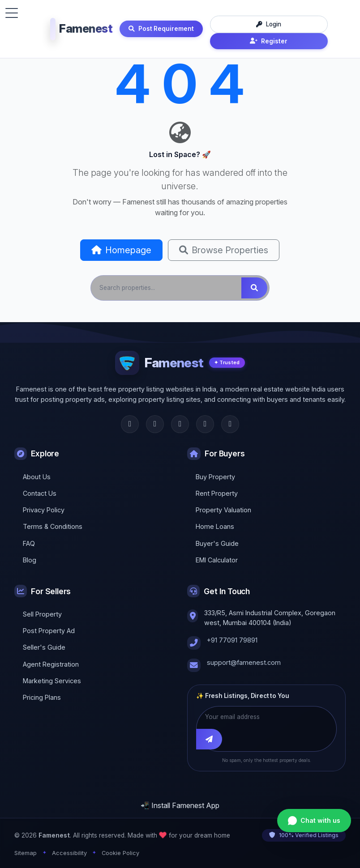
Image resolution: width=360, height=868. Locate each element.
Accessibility (69, 853)
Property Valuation (223, 510)
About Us (37, 477)
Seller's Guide (44, 647)
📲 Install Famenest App (180, 805)
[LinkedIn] (205, 424)
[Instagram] (180, 424)
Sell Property (42, 614)
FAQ (29, 543)
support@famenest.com (244, 662)
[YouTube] (230, 424)
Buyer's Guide (217, 543)
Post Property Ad (49, 631)
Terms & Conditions (53, 526)
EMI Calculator (217, 560)
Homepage (121, 250)
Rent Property (217, 493)
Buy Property (215, 477)
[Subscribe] (209, 739)
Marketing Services (52, 681)
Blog (30, 560)
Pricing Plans (42, 697)
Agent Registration (51, 664)
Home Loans (215, 526)
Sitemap (26, 853)
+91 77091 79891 (232, 640)
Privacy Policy (44, 510)
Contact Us (40, 493)
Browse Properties (224, 250)
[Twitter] (155, 424)
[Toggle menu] (12, 13)
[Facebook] (130, 424)
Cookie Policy (120, 853)
